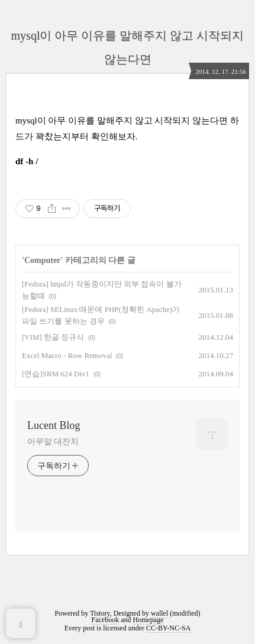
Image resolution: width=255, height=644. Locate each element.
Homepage (149, 620)
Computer (42, 260)
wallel (159, 613)
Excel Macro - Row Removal (67, 355)
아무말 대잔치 (53, 442)
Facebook (106, 620)
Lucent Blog (54, 425)
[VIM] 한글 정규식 (53, 337)
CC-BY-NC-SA (168, 628)
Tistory (100, 613)
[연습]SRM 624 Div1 (56, 374)
